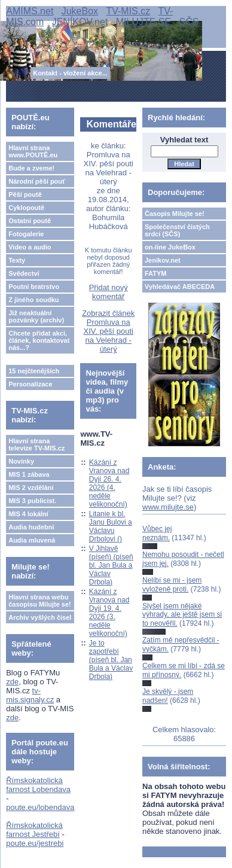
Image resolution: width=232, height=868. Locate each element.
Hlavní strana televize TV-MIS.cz (36, 444)
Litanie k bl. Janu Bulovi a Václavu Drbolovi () (111, 526)
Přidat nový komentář (109, 292)
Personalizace (30, 384)
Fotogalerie (26, 234)
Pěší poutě (25, 194)
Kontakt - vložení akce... (70, 73)
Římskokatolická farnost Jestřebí (34, 830)
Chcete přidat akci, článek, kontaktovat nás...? (39, 340)
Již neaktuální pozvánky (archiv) (36, 316)
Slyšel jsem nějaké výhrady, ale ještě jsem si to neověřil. (182, 615)
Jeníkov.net (163, 260)
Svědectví (24, 273)
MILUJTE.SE (144, 22)
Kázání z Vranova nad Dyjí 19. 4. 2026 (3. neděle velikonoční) (109, 613)
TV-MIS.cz (128, 11)
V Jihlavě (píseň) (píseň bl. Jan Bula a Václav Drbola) (111, 565)
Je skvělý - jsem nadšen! (168, 696)
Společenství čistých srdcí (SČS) (177, 230)
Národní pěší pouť (37, 181)
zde (12, 682)
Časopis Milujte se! (175, 214)
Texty (17, 260)
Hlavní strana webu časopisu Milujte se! (40, 601)
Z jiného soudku (33, 300)
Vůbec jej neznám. (157, 533)
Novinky (21, 461)
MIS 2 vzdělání (31, 488)
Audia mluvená (32, 540)
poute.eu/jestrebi (35, 843)
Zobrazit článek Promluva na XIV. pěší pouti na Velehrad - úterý (108, 331)
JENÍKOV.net (80, 22)
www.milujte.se (168, 507)
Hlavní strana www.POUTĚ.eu (33, 151)
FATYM (155, 273)
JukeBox (80, 11)
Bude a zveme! (31, 168)
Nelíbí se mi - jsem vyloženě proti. (172, 584)
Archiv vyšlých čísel (40, 617)
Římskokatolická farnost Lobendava (38, 785)
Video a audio (30, 247)
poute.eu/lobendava (40, 807)
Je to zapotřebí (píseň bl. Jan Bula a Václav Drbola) (111, 660)
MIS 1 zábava (29, 474)
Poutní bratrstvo (34, 287)
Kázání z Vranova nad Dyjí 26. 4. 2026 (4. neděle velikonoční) (109, 483)
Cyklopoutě (26, 208)
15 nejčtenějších (34, 371)
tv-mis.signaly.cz (30, 695)
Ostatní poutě (30, 221)
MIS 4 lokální (28, 514)
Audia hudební (31, 527)
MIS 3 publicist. (32, 501)
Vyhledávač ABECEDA (180, 287)
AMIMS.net (30, 11)
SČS (189, 22)
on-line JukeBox (170, 247)
